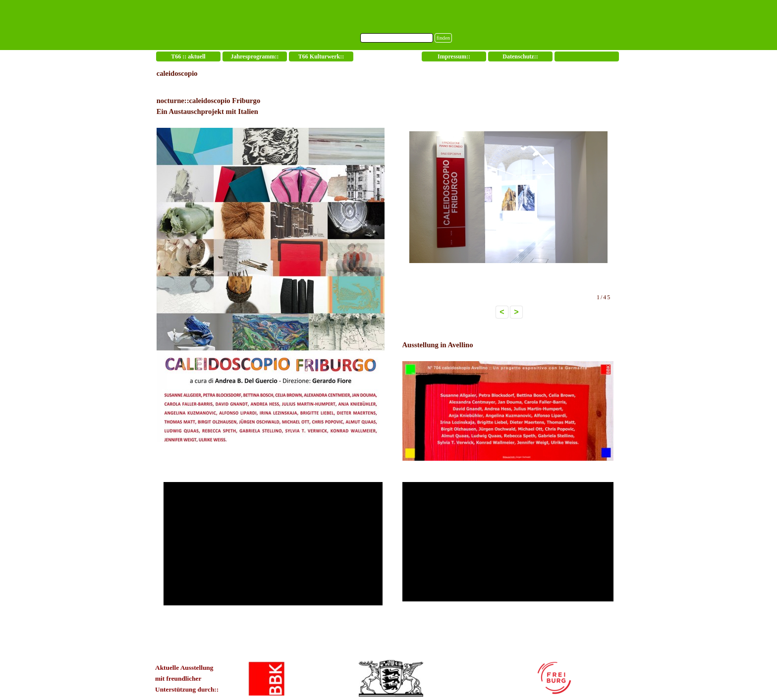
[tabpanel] (273, 264)
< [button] (502, 312)
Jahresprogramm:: (255, 56)
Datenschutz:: (520, 56)
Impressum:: (454, 56)
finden (443, 38)
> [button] (516, 312)
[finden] (397, 38)
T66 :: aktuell (188, 56)
